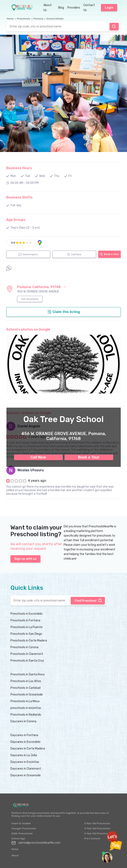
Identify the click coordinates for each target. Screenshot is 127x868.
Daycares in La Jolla (24, 755)
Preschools (24, 19)
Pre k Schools (92, 838)
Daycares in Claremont (26, 769)
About (15, 855)
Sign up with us (25, 559)
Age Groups (16, 220)
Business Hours (19, 168)
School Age (18, 838)
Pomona (38, 19)
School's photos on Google (28, 329)
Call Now (38, 457)
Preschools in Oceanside (27, 695)
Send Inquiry (28, 254)
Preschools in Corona (24, 647)
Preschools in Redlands (26, 715)
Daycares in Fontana (24, 735)
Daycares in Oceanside (26, 775)
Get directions (30, 299)
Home (10, 19)
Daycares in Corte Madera (28, 749)
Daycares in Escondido (25, 742)
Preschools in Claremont (27, 654)
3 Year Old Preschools (97, 828)
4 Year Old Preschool (97, 833)
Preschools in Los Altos (26, 681)
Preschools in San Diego (26, 634)
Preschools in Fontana (25, 620)
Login (109, 8)
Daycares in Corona (23, 721)
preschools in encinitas (26, 708)
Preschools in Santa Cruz (27, 661)
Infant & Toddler (21, 823)
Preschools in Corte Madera (29, 641)
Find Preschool (114, 26)
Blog (61, 8)
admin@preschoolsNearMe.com (36, 843)
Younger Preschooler (24, 828)
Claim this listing (64, 312)
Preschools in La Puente (26, 627)
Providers (74, 8)
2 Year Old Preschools (97, 823)
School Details (55, 19)
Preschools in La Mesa (25, 701)
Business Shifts (19, 197)
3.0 (13, 243)
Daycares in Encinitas (25, 762)
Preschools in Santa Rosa (27, 674)
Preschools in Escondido (26, 614)
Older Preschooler (22, 833)
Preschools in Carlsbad (25, 688)
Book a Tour (89, 457)
